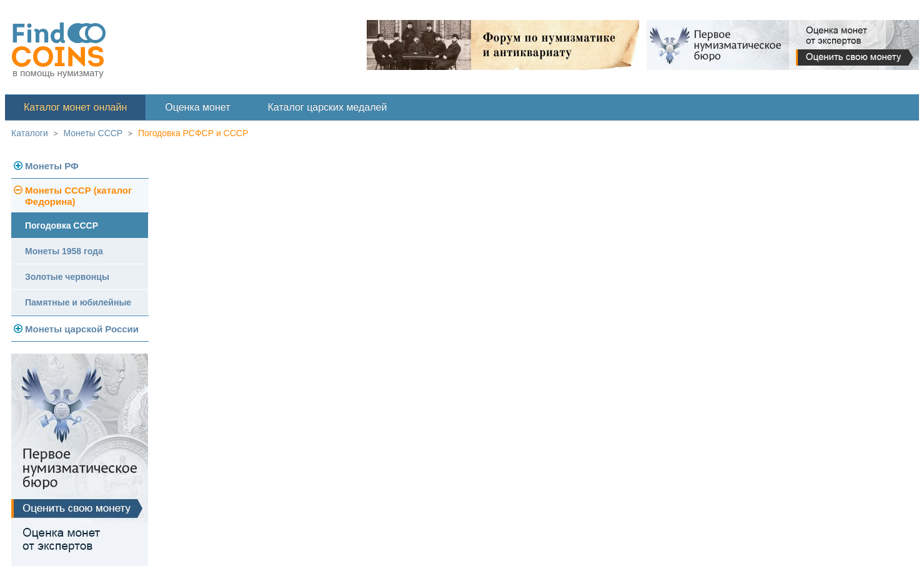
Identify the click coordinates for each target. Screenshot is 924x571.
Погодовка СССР (62, 226)
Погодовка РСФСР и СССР (193, 133)
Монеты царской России (82, 329)
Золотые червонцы (67, 277)
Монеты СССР (93, 133)
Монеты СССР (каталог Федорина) (78, 196)
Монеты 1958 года (64, 251)
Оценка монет (197, 107)
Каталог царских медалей (328, 107)
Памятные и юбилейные (78, 302)
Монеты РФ (52, 166)
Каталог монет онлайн (75, 107)
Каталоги (30, 133)
